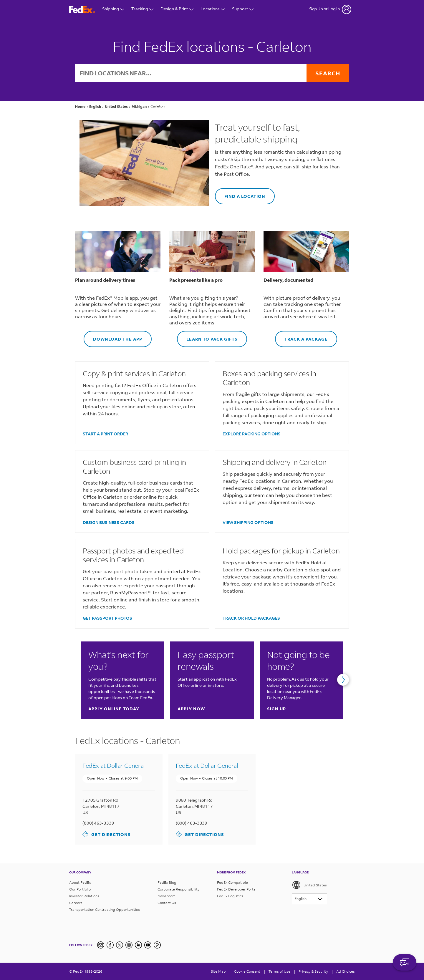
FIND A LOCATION (240, 194)
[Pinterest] (157, 945)
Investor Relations (84, 896)
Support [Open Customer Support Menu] (243, 9)
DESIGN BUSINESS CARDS (109, 522)
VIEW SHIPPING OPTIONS (248, 522)
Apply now (191, 709)
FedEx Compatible (232, 882)
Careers (76, 903)
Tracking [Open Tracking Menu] (142, 9)
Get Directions (107, 834)
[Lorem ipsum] (309, 899)
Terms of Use (279, 971)
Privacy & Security (313, 971)
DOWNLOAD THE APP (113, 336)
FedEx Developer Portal (237, 889)
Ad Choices (346, 971)
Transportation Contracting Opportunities (105, 909)
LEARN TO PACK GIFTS (207, 336)
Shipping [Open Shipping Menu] (113, 9)
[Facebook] (110, 945)
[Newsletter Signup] (101, 945)
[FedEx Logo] (82, 10)
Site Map (218, 971)
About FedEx (80, 882)
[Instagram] (129, 945)
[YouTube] (148, 945)
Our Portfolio (80, 889)
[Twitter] (120, 945)
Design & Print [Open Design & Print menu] (177, 9)
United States (309, 885)
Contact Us (167, 903)
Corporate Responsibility (178, 889)
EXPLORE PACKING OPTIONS (252, 434)
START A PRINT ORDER (105, 434)
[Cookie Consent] (247, 971)
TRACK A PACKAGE (301, 336)
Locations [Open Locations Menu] (213, 9)
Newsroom (167, 896)
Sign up (276, 709)
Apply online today (114, 709)
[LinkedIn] (138, 945)
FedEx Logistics (230, 896)
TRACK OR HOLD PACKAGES (251, 618)
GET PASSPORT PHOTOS (107, 618)
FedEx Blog (167, 882)
